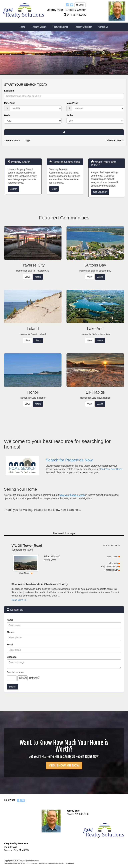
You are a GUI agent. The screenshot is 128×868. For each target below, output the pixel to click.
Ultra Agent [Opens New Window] (69, 863)
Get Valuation (100, 192)
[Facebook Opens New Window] (68, 5)
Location (9, 91)
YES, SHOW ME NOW (64, 765)
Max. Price (72, 103)
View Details (112, 557)
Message (12, 657)
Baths (70, 115)
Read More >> (19, 600)
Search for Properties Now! (70, 460)
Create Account (12, 140)
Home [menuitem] (22, 27)
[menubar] (64, 27)
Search (13, 189)
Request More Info (109, 567)
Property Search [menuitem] (39, 27)
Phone (10, 632)
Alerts (38, 277)
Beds (7, 115)
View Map (113, 563)
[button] (64, 132)
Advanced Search (115, 140)
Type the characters (15, 672)
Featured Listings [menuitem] (60, 27)
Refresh (33, 678)
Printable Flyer (111, 570)
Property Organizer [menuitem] (83, 27)
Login (28, 140)
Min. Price (10, 103)
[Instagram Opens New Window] (72, 5)
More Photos (25, 573)
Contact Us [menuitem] (103, 27)
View (54, 189)
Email (80, 5)
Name (10, 620)
